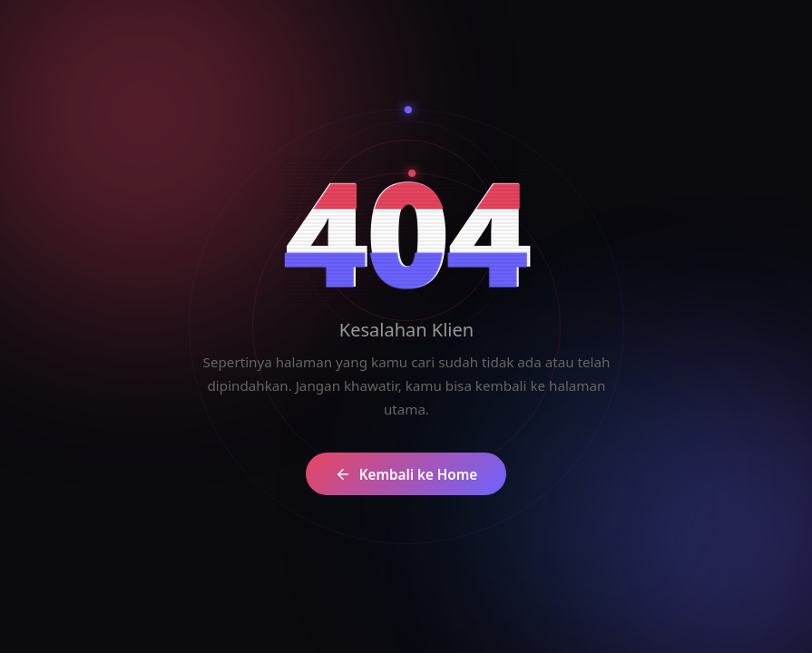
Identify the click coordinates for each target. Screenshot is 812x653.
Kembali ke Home (421, 475)
